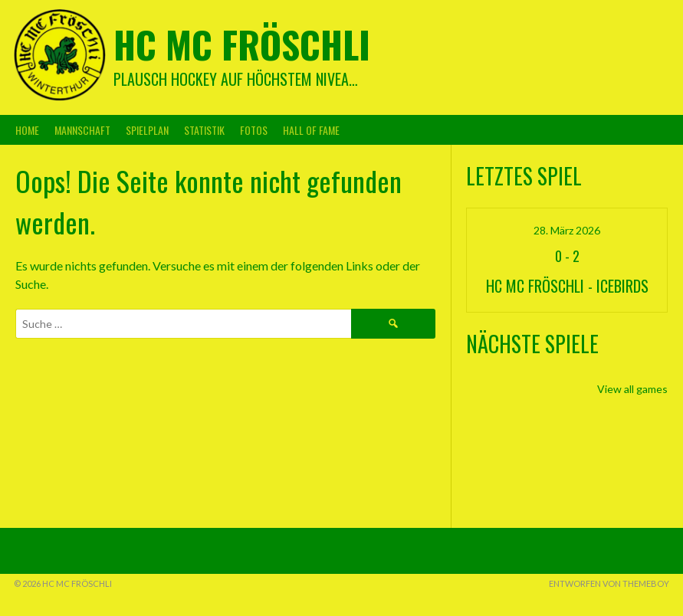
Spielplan (147, 130)
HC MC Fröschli (242, 44)
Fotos (254, 130)
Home (27, 130)
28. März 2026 (567, 230)
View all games (632, 389)
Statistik (204, 130)
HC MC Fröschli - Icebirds (567, 286)
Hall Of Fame (311, 130)
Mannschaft (82, 130)
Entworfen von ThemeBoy (609, 583)
